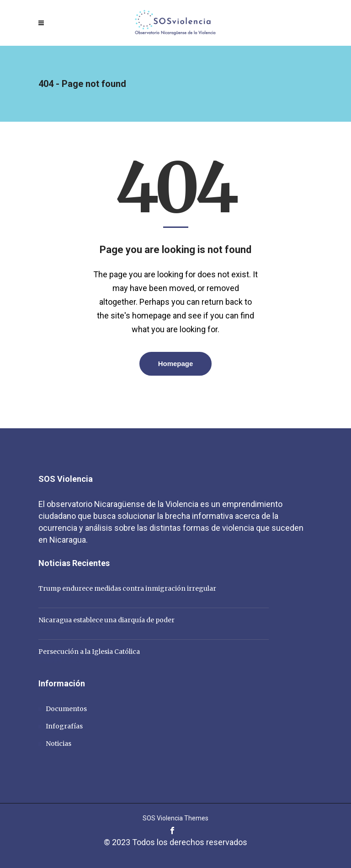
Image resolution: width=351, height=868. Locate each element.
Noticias (58, 744)
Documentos (66, 709)
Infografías (64, 726)
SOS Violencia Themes (175, 818)
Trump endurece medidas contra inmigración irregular (127, 588)
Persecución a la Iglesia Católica (89, 652)
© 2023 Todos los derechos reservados (175, 842)
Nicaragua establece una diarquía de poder (106, 620)
